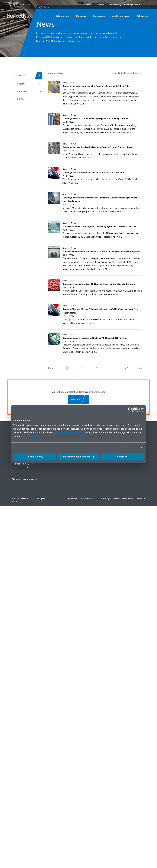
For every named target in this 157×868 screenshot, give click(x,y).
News (89, 4)
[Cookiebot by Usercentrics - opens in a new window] (130, 410)
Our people (81, 16)
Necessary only (35, 457)
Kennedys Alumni (132, 5)
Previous (52, 368)
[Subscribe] (79, 399)
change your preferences (71, 432)
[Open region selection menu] (19, 4)
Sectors (29, 84)
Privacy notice (30, 436)
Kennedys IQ (115, 5)
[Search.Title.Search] (40, 75)
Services (29, 99)
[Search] (146, 4)
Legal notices (71, 499)
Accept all (122, 457)
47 (127, 368)
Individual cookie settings (79, 457)
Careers (101, 4)
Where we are (63, 16)
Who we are (143, 16)
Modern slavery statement (107, 499)
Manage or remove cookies (25, 479)
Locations (29, 91)
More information (128, 448)
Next (140, 368)
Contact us (140, 499)
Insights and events (121, 16)
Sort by (127, 73)
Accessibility (127, 499)
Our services (99, 16)
